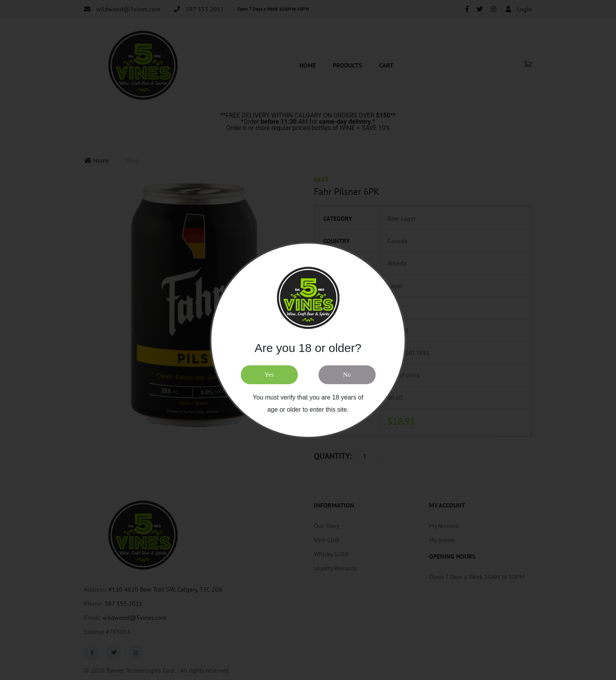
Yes (269, 375)
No (347, 375)
